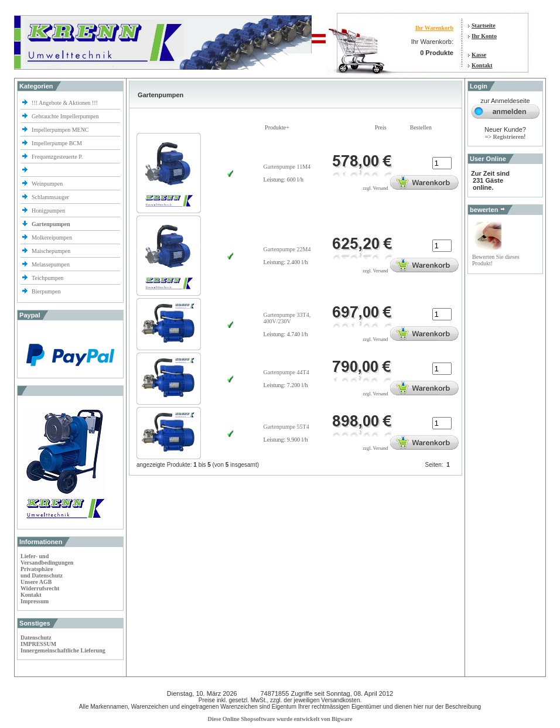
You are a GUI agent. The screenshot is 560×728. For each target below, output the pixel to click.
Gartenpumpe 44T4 (286, 372)
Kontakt (482, 65)
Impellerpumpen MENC (60, 130)
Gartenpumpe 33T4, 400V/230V (287, 318)
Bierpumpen (46, 291)
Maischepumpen (51, 251)
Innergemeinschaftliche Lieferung (63, 650)
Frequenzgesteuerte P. (57, 157)
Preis (381, 127)
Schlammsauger (50, 197)
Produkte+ (277, 127)
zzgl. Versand (375, 188)
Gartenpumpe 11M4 (287, 167)
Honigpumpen (48, 211)
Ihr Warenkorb (434, 28)
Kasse (479, 55)
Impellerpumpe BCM (57, 143)
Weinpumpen (47, 184)
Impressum (35, 601)
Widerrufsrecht (40, 588)
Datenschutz (36, 638)
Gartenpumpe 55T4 (286, 427)
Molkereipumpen (52, 237)
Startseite (484, 25)
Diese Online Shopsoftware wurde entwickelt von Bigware (280, 719)
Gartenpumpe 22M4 (287, 249)
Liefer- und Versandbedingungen (47, 559)
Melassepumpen (51, 264)
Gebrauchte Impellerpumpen (65, 116)
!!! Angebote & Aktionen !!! (65, 103)
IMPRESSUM (38, 644)
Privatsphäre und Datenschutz (42, 572)
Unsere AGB (36, 582)
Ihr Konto (484, 36)
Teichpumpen (47, 278)
